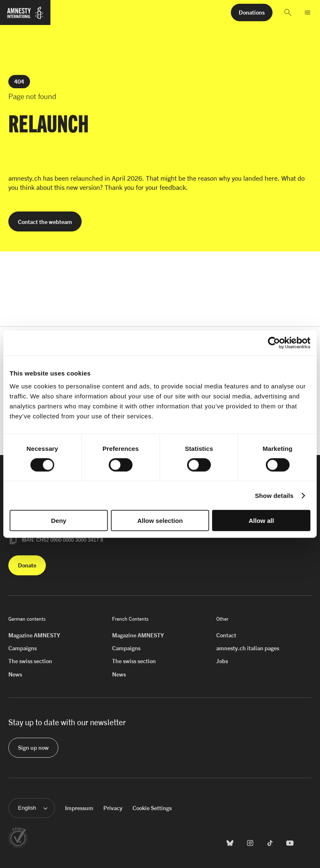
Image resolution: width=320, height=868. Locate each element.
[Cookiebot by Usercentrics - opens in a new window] (274, 343)
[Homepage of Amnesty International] (25, 16)
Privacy (113, 808)
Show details (274, 495)
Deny (59, 521)
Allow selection (160, 521)
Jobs (222, 661)
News (15, 674)
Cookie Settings (152, 808)
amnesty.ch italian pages (248, 648)
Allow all (261, 521)
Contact (226, 635)
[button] (288, 12)
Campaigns (22, 648)
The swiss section (30, 661)
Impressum (79, 808)
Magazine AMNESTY (34, 635)
